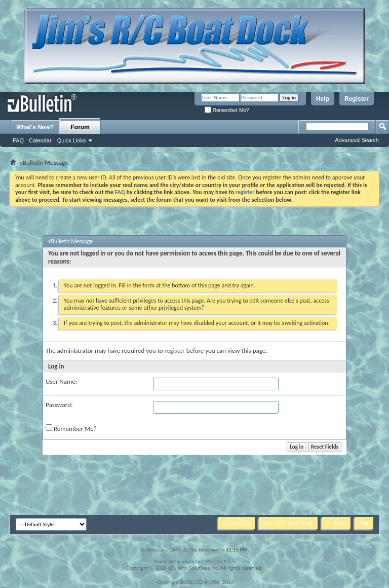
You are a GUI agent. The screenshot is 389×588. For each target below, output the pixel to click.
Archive (336, 523)
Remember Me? (227, 110)
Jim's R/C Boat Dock (288, 523)
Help (323, 99)
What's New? (35, 127)
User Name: (61, 381)
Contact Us (237, 523)
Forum (80, 127)
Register (357, 99)
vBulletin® (193, 561)
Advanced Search (357, 140)
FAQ (18, 140)
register (175, 351)
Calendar (40, 140)
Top (364, 523)
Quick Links (72, 140)
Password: (59, 405)
